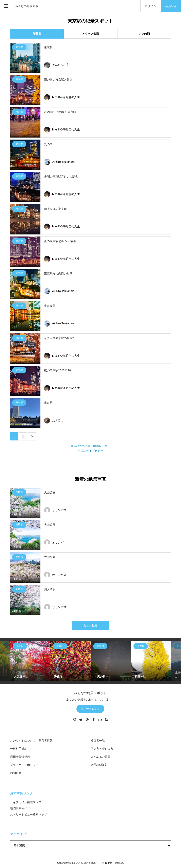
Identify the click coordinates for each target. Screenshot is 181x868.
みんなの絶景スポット (30, 6)
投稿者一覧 (98, 741)
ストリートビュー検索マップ (29, 814)
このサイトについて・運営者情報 (31, 741)
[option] (30, 661)
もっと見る (90, 625)
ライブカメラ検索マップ (26, 802)
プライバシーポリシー (24, 765)
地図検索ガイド (20, 808)
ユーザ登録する (90, 709)
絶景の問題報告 (101, 765)
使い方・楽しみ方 (102, 749)
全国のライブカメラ (90, 451)
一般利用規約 (19, 749)
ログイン (151, 6)
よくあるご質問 (101, 757)
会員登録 (171, 6)
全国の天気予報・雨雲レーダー (90, 446)
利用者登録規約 (20, 757)
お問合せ (16, 773)
